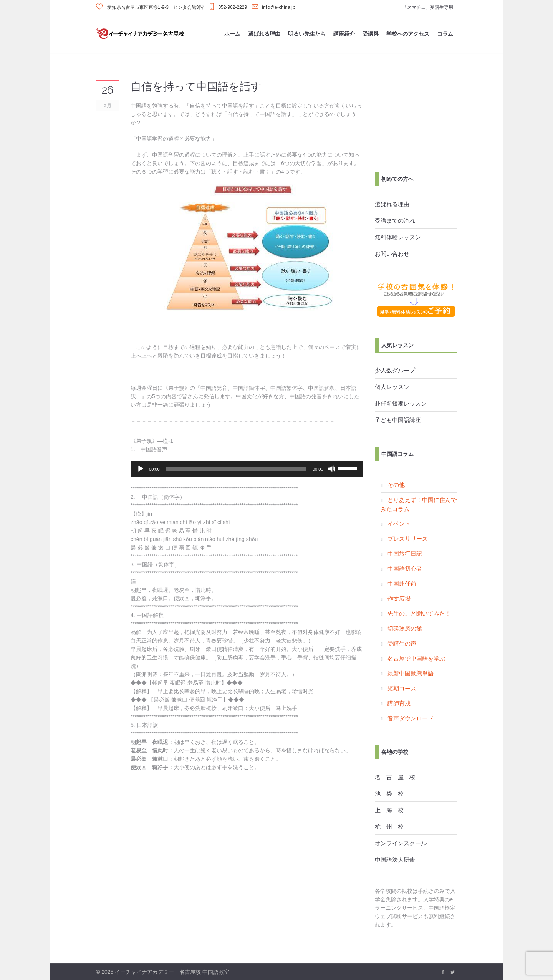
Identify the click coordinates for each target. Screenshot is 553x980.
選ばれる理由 (392, 204)
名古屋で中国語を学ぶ (416, 658)
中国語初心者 (405, 568)
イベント (399, 523)
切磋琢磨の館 (405, 628)
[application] (247, 469)
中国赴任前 (402, 583)
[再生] (141, 469)
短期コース (402, 688)
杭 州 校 (389, 826)
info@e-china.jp (279, 7)
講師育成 (399, 703)
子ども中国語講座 (398, 420)
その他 (396, 485)
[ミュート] (332, 469)
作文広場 (399, 598)
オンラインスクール (401, 843)
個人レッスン (392, 387)
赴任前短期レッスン (401, 403)
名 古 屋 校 (395, 777)
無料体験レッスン (398, 237)
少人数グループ (395, 370)
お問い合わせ (392, 253)
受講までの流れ (395, 220)
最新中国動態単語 (411, 673)
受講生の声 (402, 643)
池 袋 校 (389, 793)
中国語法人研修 (395, 859)
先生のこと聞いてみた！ (419, 613)
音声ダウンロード (411, 718)
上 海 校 (389, 810)
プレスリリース (408, 538)
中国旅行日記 (405, 553)
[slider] (236, 469)
